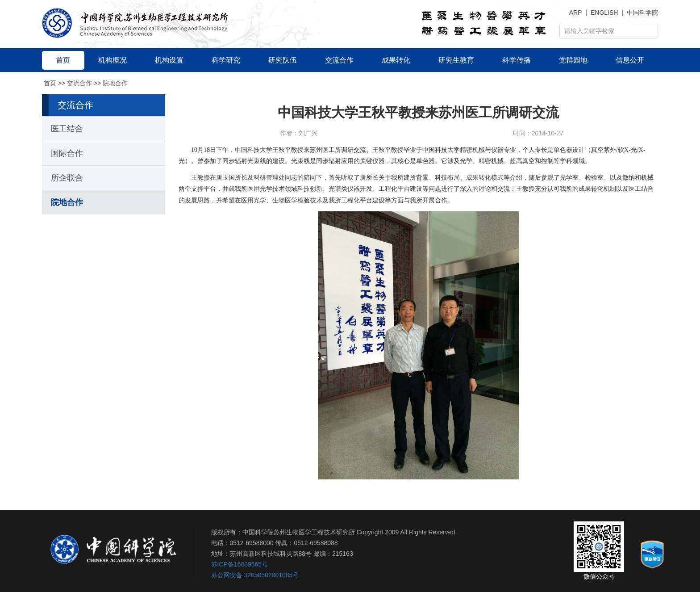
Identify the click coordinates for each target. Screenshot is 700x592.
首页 (50, 83)
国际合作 (67, 153)
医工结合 (67, 129)
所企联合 (67, 178)
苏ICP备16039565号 (240, 564)
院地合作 (115, 83)
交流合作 (79, 83)
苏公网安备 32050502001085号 (255, 575)
